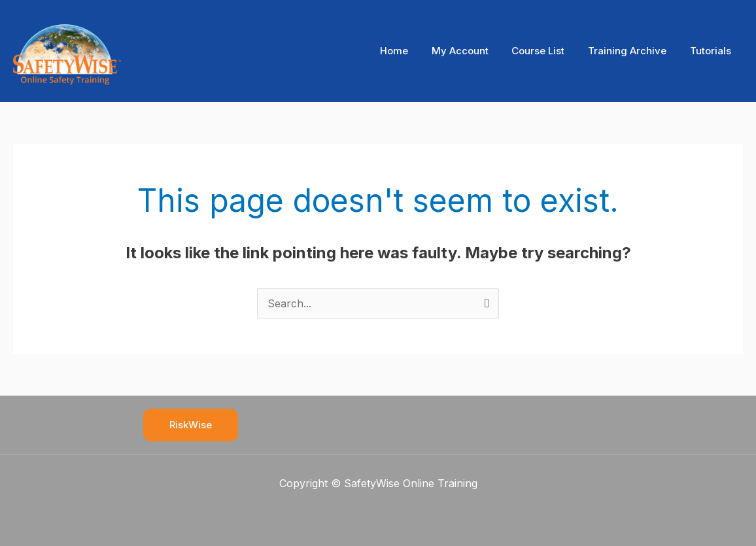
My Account (473, 51)
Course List (548, 51)
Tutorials (713, 51)
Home (411, 51)
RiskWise (191, 425)
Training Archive (633, 51)
